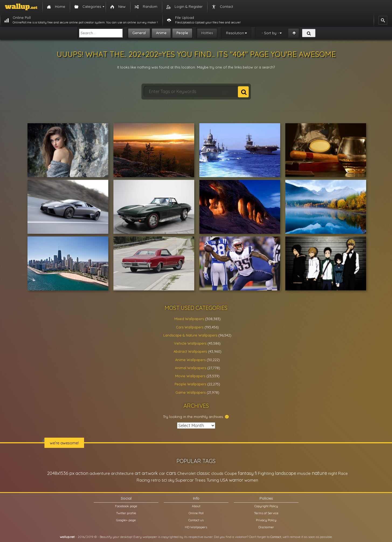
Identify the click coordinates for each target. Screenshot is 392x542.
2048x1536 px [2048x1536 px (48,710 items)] (61, 473)
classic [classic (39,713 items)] (203, 473)
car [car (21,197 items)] (162, 473)
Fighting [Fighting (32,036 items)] (266, 473)
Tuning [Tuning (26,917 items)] (213, 480)
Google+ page (126, 520)
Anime (161, 33)
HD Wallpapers (196, 527)
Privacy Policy (266, 520)
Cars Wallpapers (190, 327)
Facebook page (126, 506)
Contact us (196, 520)
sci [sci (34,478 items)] (164, 480)
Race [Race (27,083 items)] (343, 473)
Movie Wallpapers (190, 376)
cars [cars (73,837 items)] (171, 473)
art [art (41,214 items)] (138, 473)
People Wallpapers (190, 384)
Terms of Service (266, 513)
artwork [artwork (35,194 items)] (150, 473)
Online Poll (196, 513)
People (182, 33)
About (196, 506)
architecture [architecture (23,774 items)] (122, 473)
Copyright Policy (266, 506)
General (139, 33)
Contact (276, 537)
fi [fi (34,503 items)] (256, 473)
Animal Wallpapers (190, 368)
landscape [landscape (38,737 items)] (286, 473)
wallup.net (67, 537)
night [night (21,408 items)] (333, 473)
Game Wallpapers (190, 392)
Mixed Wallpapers (189, 319)
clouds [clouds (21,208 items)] (217, 473)
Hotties (207, 33)
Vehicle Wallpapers (190, 343)
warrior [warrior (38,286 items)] (236, 480)
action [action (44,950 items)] (82, 473)
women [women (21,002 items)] (251, 480)
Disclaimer (266, 527)
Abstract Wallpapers (190, 351)
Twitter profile (126, 513)
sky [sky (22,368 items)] (171, 480)
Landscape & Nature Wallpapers (190, 335)
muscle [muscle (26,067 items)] (304, 473)
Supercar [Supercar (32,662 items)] (185, 480)
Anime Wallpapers (190, 360)
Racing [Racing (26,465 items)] (143, 480)
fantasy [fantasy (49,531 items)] (246, 473)
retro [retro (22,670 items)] (156, 480)
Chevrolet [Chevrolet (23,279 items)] (186, 473)
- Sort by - (270, 33)
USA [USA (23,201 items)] (224, 480)
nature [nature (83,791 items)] (319, 473)
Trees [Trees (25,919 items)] (200, 480)
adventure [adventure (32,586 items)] (100, 473)
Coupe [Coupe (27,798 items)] (231, 473)
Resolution (235, 33)
